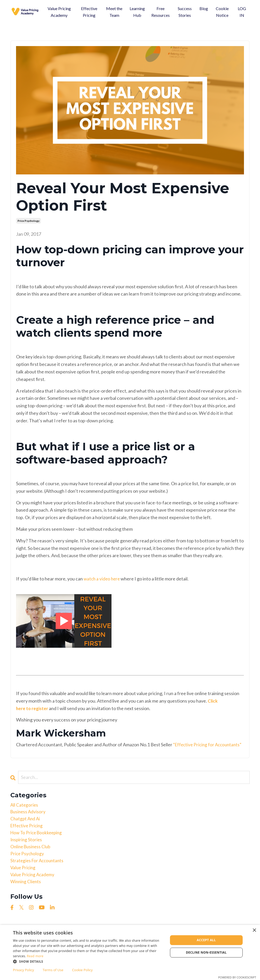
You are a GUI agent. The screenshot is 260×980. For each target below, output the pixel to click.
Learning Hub (137, 12)
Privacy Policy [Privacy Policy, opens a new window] (23, 970)
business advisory (29, 820)
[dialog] (130, 952)
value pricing (24, 880)
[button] (88, 961)
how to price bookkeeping (38, 842)
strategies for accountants (38, 872)
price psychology (28, 221)
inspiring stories (27, 850)
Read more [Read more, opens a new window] (35, 956)
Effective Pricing (89, 12)
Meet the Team (114, 12)
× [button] (254, 930)
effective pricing (27, 835)
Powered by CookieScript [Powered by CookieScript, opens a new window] (237, 977)
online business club (32, 857)
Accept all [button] (206, 940)
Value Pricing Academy (59, 12)
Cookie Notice (222, 12)
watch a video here (103, 579)
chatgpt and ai (26, 828)
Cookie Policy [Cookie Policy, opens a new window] (82, 970)
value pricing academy (33, 887)
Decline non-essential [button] (206, 952)
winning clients (26, 895)
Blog (204, 8)
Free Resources (161, 12)
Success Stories (185, 12)
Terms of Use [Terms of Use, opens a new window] (53, 970)
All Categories (25, 813)
